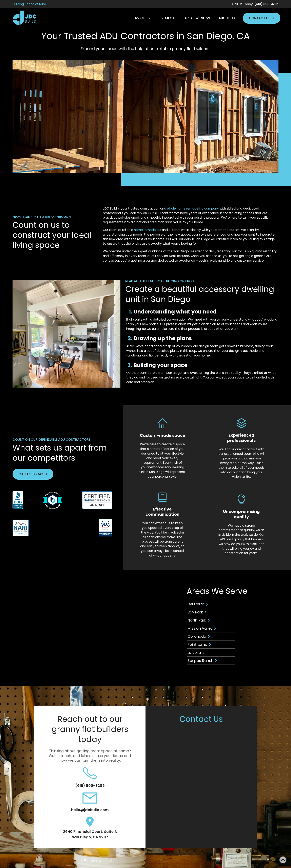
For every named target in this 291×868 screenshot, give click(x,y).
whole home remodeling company (193, 208)
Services (139, 18)
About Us (227, 18)
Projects (168, 18)
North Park (197, 620)
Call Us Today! (255, 4)
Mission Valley (200, 628)
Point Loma (197, 644)
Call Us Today (31, 474)
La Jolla (194, 653)
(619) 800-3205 (90, 786)
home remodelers (148, 230)
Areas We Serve (198, 18)
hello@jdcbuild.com (90, 810)
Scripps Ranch (200, 661)
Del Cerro (196, 604)
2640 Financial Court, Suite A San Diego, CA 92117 (90, 834)
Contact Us (260, 18)
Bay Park (195, 612)
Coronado (197, 636)
